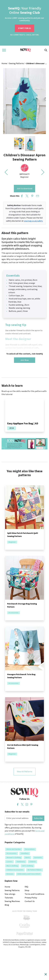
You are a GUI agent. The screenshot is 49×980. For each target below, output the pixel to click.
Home (4, 64)
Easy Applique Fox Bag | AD (23, 424)
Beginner (12, 542)
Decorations (30, 849)
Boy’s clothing (12, 866)
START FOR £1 (24, 28)
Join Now (25, 360)
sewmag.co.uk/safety (33, 221)
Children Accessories (15, 870)
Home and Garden (14, 849)
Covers (9, 862)
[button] (43, 172)
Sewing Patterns (16, 64)
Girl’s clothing (28, 866)
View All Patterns (25, 772)
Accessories (14, 613)
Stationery (21, 862)
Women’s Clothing (14, 858)
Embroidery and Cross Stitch (29, 874)
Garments (38, 858)
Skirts (28, 858)
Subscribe (38, 818)
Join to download (24, 189)
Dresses (10, 874)
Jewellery (25, 853)
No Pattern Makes (35, 870)
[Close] (46, 974)
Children (32, 862)
